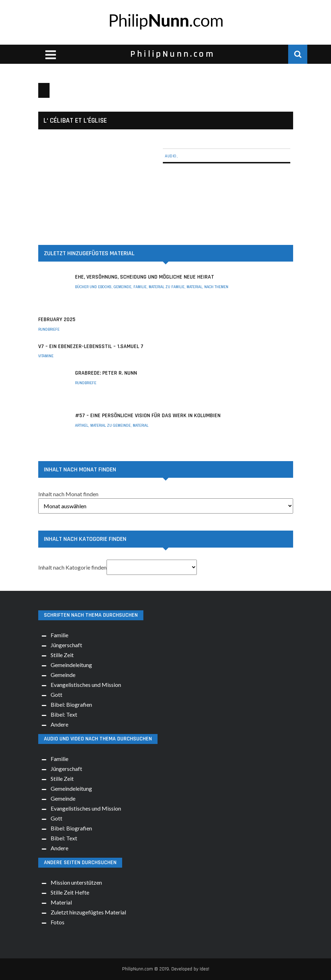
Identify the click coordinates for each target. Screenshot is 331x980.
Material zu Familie (167, 287)
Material (194, 287)
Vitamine (46, 356)
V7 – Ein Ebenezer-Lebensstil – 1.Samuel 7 (91, 346)
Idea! (204, 969)
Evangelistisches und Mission (86, 685)
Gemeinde (122, 287)
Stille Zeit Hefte (70, 892)
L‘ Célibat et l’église (75, 121)
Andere (59, 724)
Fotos (58, 922)
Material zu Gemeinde (110, 425)
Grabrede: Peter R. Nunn (106, 373)
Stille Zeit (62, 655)
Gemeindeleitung (71, 665)
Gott (56, 695)
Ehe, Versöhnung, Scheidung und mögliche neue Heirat (145, 277)
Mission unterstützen (76, 882)
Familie (140, 287)
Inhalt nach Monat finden (68, 494)
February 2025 (57, 320)
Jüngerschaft (66, 645)
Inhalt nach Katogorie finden (72, 567)
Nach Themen (216, 287)
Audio (171, 156)
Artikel (82, 425)
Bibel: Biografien (71, 704)
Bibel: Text (64, 714)
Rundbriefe (49, 329)
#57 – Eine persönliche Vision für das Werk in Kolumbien (148, 416)
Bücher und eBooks (93, 287)
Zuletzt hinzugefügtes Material (88, 912)
